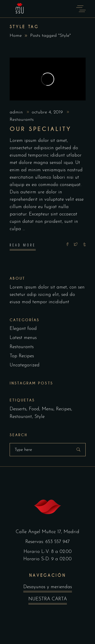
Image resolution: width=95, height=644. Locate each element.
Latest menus (23, 338)
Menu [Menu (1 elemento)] (48, 409)
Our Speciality (41, 129)
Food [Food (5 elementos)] (34, 409)
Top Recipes (22, 356)
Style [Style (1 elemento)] (40, 417)
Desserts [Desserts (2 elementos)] (18, 409)
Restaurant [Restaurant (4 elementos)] (21, 417)
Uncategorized (25, 365)
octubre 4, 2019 (48, 112)
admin (17, 112)
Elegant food (23, 329)
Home (16, 36)
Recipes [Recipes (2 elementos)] (64, 409)
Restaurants (22, 120)
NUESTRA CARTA (48, 600)
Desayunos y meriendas (48, 588)
